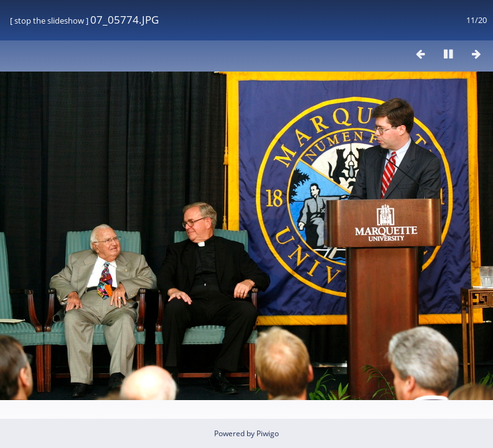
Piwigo (268, 433)
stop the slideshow (49, 21)
